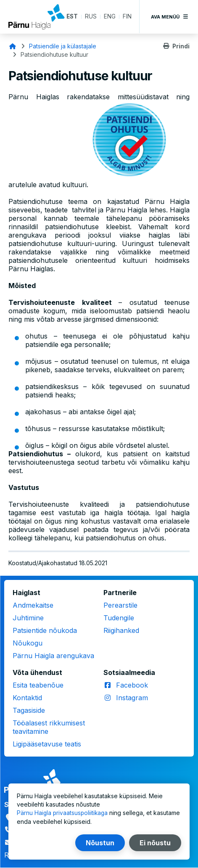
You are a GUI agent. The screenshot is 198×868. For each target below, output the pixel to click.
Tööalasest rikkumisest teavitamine (49, 727)
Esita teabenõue (38, 685)
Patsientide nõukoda (45, 630)
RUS (91, 17)
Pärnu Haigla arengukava (53, 656)
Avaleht (13, 46)
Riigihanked (121, 630)
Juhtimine (28, 618)
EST (72, 17)
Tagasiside (29, 710)
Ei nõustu (155, 843)
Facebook (132, 685)
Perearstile (120, 605)
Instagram (132, 698)
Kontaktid (27, 698)
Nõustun (100, 843)
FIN (127, 17)
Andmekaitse (33, 605)
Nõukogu (28, 643)
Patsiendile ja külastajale (63, 46)
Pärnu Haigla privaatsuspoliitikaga (63, 813)
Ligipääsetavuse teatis (47, 744)
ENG (110, 17)
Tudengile (119, 618)
